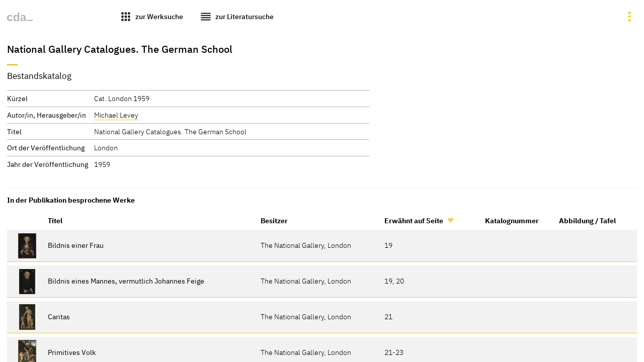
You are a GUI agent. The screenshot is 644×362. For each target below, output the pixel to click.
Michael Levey (116, 115)
